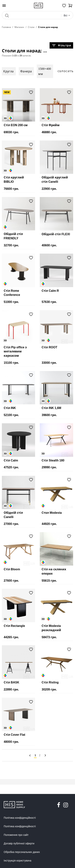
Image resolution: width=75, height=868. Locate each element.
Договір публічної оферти (19, 843)
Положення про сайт (16, 835)
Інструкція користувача (17, 861)
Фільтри (61, 45)
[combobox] (67, 16)
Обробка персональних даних (22, 852)
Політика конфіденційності (20, 818)
